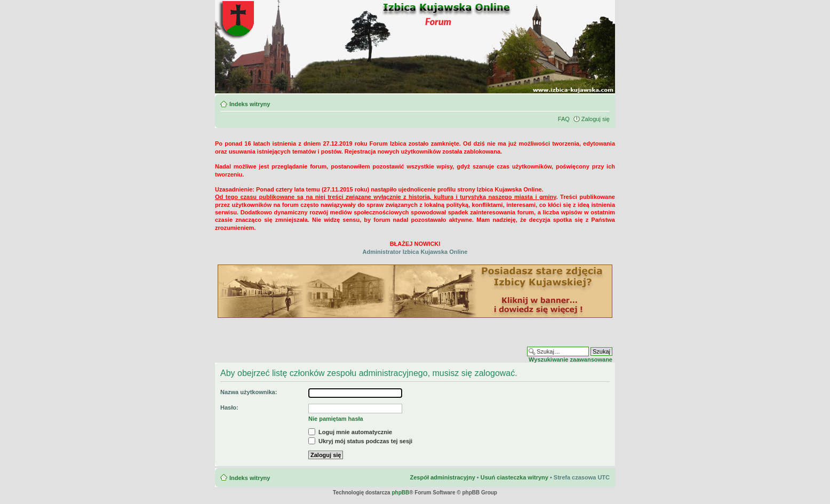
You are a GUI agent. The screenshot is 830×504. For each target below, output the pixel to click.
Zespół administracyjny (442, 477)
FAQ (564, 119)
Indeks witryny (250, 104)
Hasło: (229, 407)
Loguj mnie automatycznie (350, 432)
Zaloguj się (596, 119)
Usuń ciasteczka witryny (514, 477)
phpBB (400, 493)
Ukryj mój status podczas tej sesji (360, 441)
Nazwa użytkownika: (249, 392)
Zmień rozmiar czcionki (602, 102)
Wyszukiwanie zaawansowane (570, 359)
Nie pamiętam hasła (336, 419)
